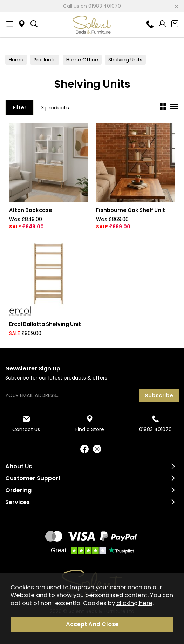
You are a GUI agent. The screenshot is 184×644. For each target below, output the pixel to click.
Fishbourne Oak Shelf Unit (131, 210)
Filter (19, 108)
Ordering (18, 490)
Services (18, 502)
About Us (19, 466)
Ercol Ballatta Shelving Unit (45, 324)
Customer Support (33, 478)
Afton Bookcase (31, 210)
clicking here (134, 603)
